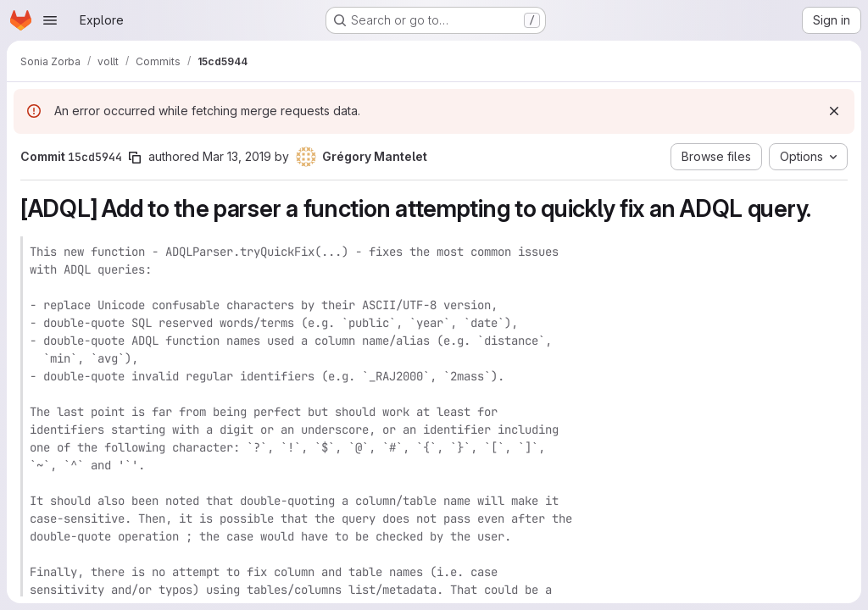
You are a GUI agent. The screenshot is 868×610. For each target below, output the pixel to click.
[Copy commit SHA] (135, 158)
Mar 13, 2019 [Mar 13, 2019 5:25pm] (237, 156)
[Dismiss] (834, 111)
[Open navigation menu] (50, 20)
